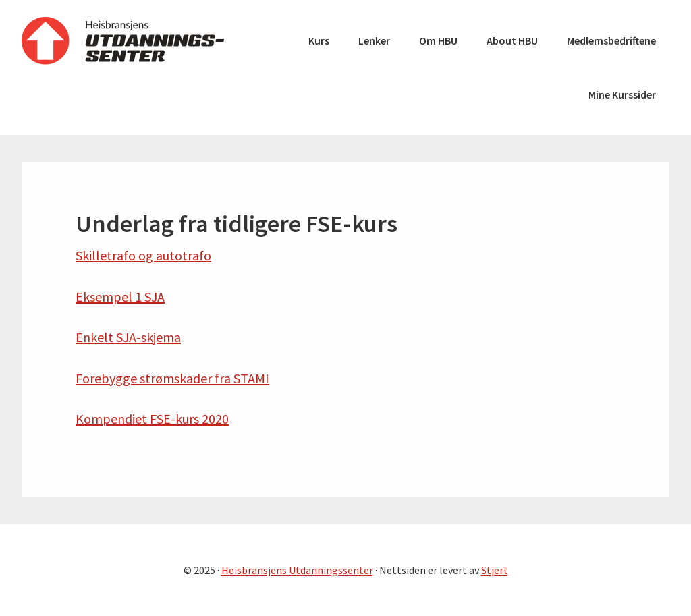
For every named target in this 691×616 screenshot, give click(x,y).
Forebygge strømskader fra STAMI (172, 378)
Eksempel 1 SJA (120, 297)
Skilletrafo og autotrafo (143, 255)
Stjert (495, 570)
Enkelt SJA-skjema (128, 337)
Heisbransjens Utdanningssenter (123, 40)
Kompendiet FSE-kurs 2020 (152, 419)
